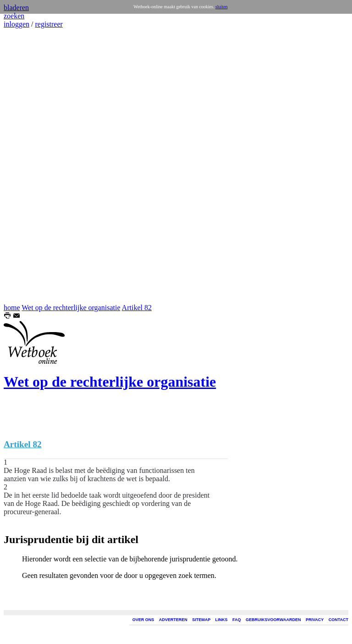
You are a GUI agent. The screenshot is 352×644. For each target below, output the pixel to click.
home (12, 308)
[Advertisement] (31, 166)
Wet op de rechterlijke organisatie (71, 308)
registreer (49, 24)
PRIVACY (315, 620)
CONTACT (338, 620)
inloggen (16, 24)
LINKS (222, 620)
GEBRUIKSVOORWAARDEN (273, 620)
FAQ (237, 620)
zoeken (14, 16)
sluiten (222, 7)
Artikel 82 (137, 308)
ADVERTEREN (173, 620)
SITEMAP (201, 620)
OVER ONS (143, 620)
